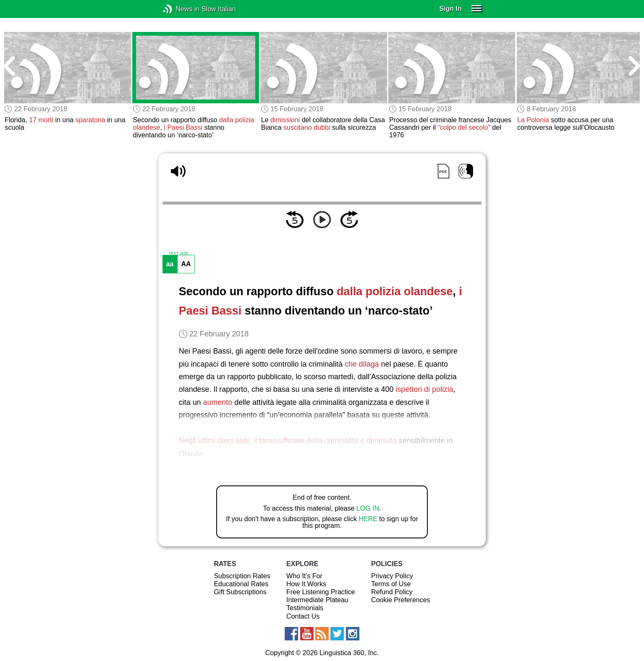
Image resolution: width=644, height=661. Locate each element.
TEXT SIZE (178, 253)
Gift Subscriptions (240, 592)
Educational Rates (241, 584)
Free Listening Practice (321, 592)
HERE (368, 519)
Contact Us (303, 616)
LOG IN (368, 508)
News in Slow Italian (180, 9)
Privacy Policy (392, 576)
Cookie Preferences (401, 600)
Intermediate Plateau (317, 600)
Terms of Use (391, 584)
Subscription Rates (242, 576)
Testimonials (305, 608)
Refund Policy (392, 592)
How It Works (306, 584)
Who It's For (304, 576)
